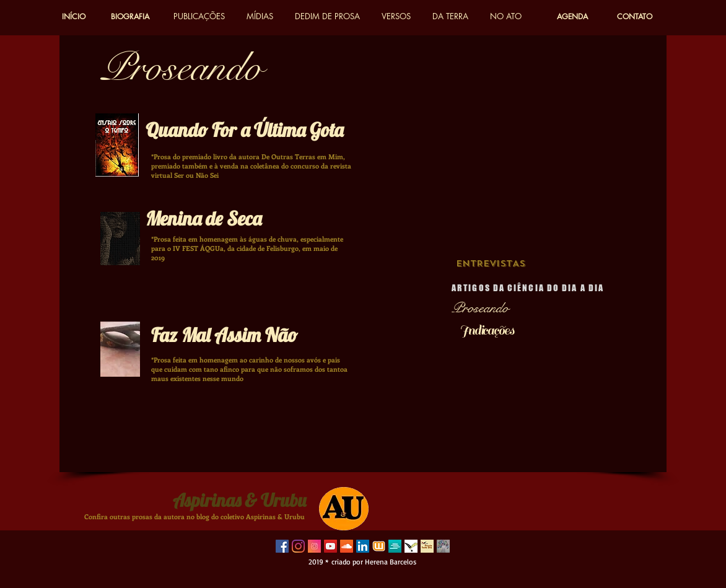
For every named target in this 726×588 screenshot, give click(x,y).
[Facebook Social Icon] (282, 546)
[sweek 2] (395, 546)
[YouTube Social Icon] (330, 546)
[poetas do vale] (411, 546)
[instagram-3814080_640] (314, 546)
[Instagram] (298, 546)
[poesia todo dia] (427, 546)
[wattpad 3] (379, 546)
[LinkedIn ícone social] (363, 546)
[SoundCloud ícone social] (347, 546)
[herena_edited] (443, 546)
